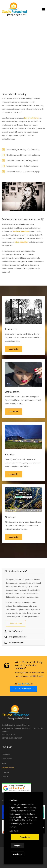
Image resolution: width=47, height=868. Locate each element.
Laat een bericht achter (24, 689)
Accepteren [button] (25, 837)
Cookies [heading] (13, 800)
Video (4, 763)
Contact (5, 777)
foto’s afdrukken (21, 242)
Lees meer (14, 831)
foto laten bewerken (21, 231)
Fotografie (6, 754)
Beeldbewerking (8, 768)
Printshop (6, 772)
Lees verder (14, 349)
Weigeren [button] (17, 846)
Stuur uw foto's (16, 623)
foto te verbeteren (31, 118)
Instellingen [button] (18, 854)
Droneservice (7, 759)
